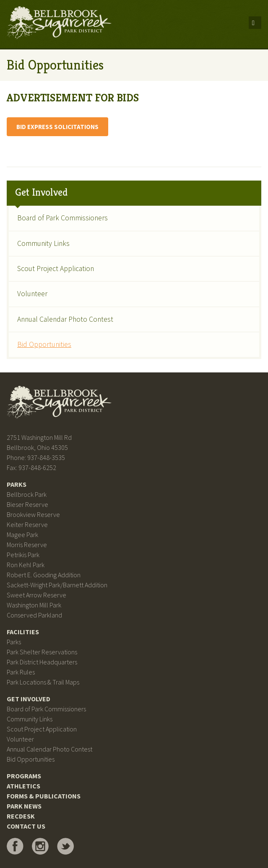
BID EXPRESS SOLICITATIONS (57, 127)
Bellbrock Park (27, 494)
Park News (24, 806)
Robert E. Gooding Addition (44, 575)
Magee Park (22, 535)
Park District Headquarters (42, 662)
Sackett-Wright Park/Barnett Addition (57, 585)
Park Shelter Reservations (42, 652)
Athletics (23, 786)
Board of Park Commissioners (62, 218)
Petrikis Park (23, 555)
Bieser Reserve (27, 504)
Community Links (43, 243)
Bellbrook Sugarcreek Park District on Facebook (15, 846)
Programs (24, 776)
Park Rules (21, 672)
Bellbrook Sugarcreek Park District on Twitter (65, 846)
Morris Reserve (27, 545)
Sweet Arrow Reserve (36, 595)
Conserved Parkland (34, 615)
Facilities (23, 632)
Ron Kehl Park (26, 565)
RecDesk (21, 816)
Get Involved (41, 192)
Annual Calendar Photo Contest (65, 319)
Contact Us (26, 826)
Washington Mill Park (34, 605)
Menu (255, 23)
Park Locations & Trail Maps (43, 682)
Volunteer (32, 294)
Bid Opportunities (44, 344)
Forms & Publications (44, 796)
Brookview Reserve (33, 514)
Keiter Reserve (27, 524)
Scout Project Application (56, 269)
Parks (17, 484)
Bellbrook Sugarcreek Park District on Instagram (40, 846)
